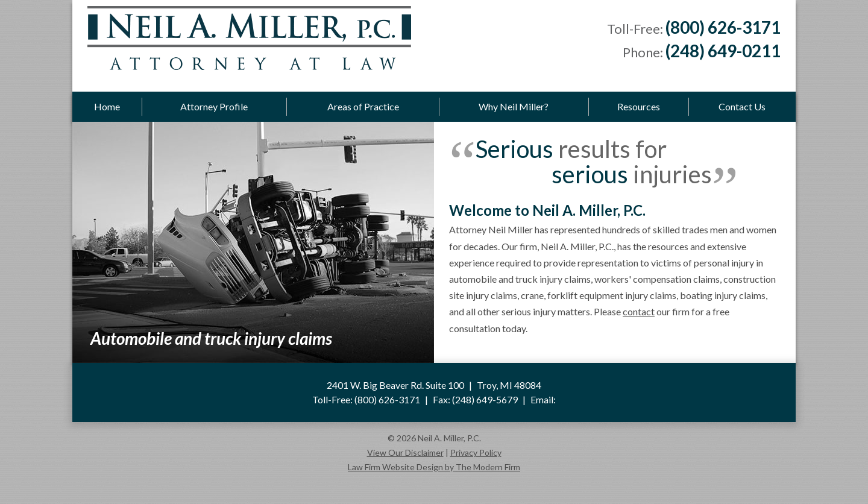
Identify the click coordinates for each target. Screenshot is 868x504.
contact (639, 311)
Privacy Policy (476, 452)
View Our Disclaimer (405, 452)
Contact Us (742, 106)
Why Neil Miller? (514, 106)
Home (107, 106)
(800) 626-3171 (723, 27)
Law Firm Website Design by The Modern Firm (434, 467)
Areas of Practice (363, 106)
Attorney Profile (214, 106)
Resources (639, 106)
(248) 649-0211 (723, 51)
